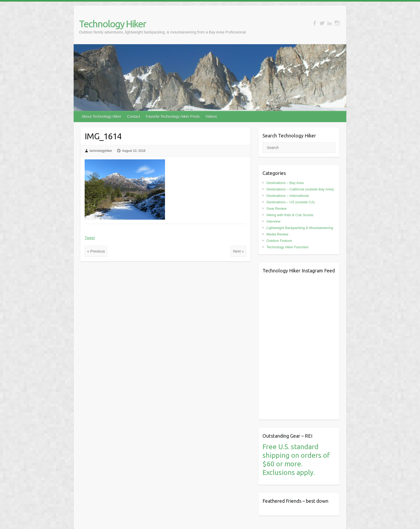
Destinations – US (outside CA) (291, 202)
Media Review (277, 234)
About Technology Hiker (102, 117)
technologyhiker (101, 151)
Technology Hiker (112, 24)
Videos (211, 117)
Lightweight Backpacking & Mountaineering (300, 228)
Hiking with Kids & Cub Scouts (290, 215)
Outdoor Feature (279, 241)
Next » (238, 251)
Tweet (90, 238)
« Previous (96, 251)
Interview (273, 221)
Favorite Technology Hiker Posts (173, 117)
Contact (134, 117)
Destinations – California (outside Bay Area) (300, 189)
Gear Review (277, 209)
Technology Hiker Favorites (288, 247)
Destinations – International (288, 196)
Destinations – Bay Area (285, 183)
